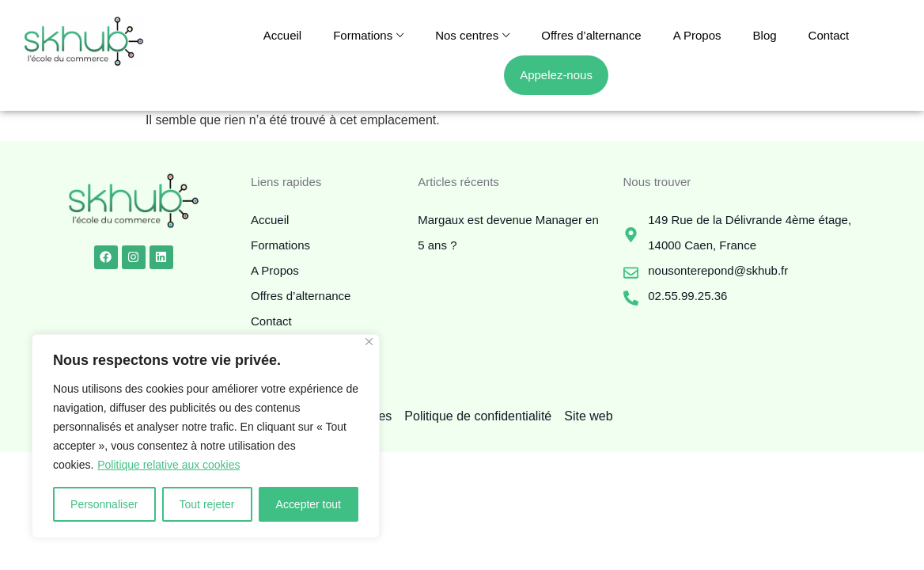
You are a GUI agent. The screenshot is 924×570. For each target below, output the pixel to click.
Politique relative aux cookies (169, 465)
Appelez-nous (556, 75)
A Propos (697, 35)
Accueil (282, 35)
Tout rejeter (207, 504)
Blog (765, 35)
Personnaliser (104, 504)
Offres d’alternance (591, 35)
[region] (206, 436)
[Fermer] (369, 342)
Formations (363, 35)
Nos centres (467, 35)
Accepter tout (309, 504)
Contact (829, 35)
